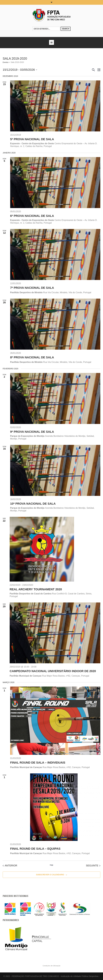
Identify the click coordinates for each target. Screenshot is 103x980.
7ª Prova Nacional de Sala (32, 288)
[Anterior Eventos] (10, 866)
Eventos (6, 62)
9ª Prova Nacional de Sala (32, 432)
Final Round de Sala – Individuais (38, 763)
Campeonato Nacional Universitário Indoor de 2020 (53, 671)
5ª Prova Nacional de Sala (32, 139)
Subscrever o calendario (50, 875)
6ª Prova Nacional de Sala (32, 216)
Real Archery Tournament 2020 (36, 589)
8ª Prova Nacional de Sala (32, 357)
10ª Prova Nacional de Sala (33, 504)
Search (66, 29)
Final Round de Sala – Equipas (35, 849)
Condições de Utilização (51, 966)
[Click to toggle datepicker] (20, 70)
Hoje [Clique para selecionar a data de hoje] (52, 865)
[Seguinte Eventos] (93, 866)
